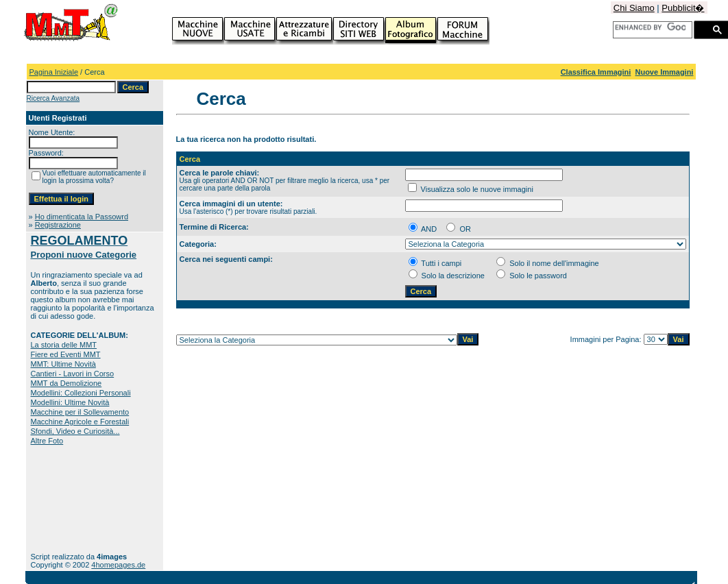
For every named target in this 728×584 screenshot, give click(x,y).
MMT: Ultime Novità (63, 364)
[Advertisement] (74, 499)
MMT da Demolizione (66, 383)
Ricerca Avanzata (53, 98)
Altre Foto (47, 441)
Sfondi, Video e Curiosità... (75, 431)
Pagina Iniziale (54, 72)
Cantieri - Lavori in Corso (73, 374)
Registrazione (58, 225)
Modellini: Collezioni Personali (81, 393)
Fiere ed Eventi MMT (66, 354)
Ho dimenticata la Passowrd (82, 217)
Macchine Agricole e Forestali (80, 422)
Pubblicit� (683, 8)
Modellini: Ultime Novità (70, 402)
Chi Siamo (634, 8)
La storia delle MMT (64, 345)
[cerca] (650, 27)
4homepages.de (118, 565)
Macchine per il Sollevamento (80, 412)
